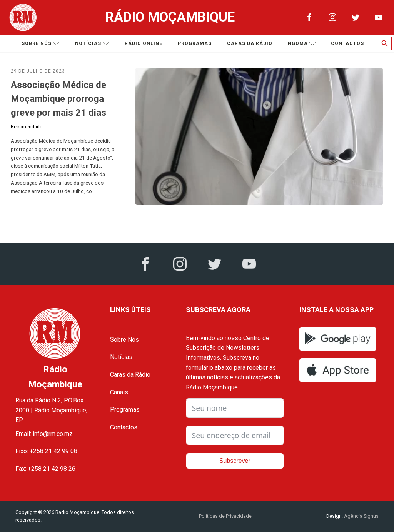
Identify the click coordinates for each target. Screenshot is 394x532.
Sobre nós (41, 44)
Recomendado (27, 127)
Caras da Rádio (250, 43)
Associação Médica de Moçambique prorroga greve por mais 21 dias (58, 99)
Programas (195, 43)
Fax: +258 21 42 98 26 (45, 469)
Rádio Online (144, 43)
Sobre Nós (124, 340)
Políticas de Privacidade (225, 516)
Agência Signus (361, 516)
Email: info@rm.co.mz (44, 434)
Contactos (347, 43)
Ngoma (302, 44)
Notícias (92, 44)
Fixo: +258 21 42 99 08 (46, 451)
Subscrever (235, 461)
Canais (119, 392)
